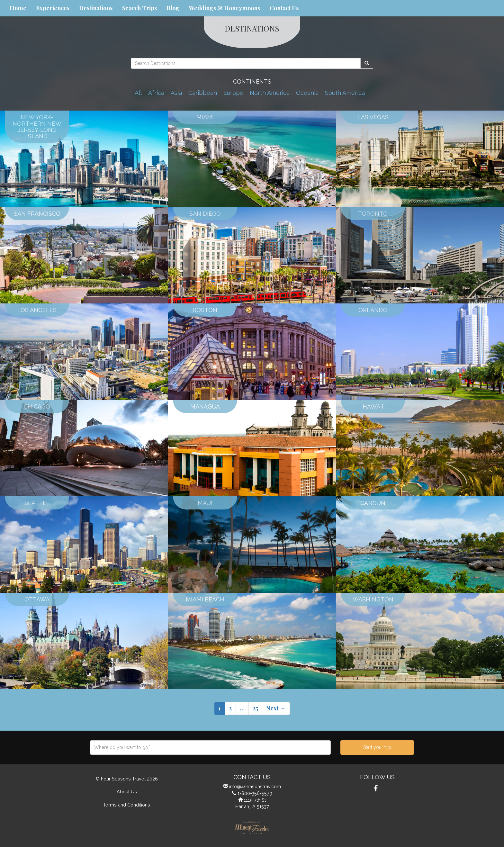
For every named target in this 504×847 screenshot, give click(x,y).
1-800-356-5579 (255, 793)
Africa (156, 93)
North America (270, 93)
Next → (276, 708)
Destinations (96, 8)
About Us (127, 792)
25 (255, 708)
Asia (176, 93)
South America (345, 93)
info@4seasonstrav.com (255, 786)
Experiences (53, 8)
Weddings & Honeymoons (225, 8)
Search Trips (139, 8)
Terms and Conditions (127, 805)
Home (18, 8)
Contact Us (284, 8)
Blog (173, 8)
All (138, 93)
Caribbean (203, 93)
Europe (233, 93)
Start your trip (377, 747)
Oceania (307, 93)
